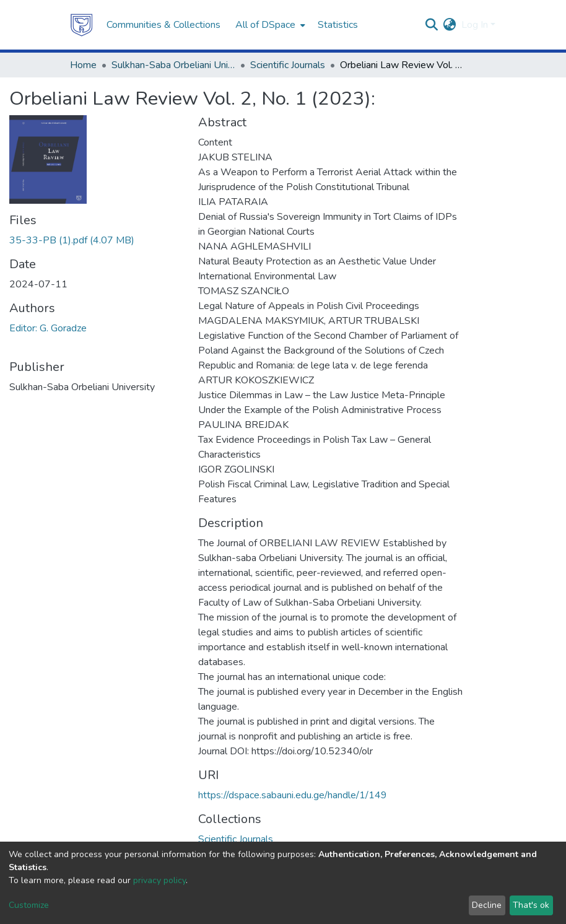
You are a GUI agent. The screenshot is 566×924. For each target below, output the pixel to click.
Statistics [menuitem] (338, 25)
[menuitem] (269, 25)
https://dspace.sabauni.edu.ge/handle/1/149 (293, 795)
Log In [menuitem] (475, 25)
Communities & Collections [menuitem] (163, 25)
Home (83, 65)
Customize (29, 905)
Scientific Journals (288, 65)
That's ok (531, 905)
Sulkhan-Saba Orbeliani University (173, 65)
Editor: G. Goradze (48, 328)
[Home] (82, 25)
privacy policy (159, 880)
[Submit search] (432, 25)
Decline (487, 905)
